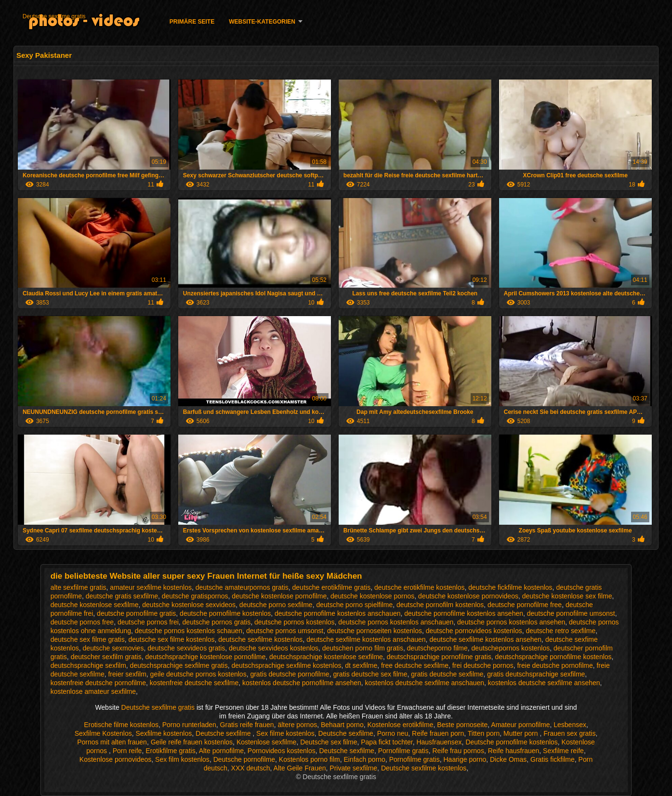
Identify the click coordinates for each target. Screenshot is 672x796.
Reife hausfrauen (514, 751)
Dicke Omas (508, 759)
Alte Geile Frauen (300, 768)
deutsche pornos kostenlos (295, 622)
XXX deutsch (251, 768)
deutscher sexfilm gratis (106, 657)
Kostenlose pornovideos (115, 759)
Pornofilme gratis (403, 751)
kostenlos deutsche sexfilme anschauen (425, 683)
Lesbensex (570, 725)
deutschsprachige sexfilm (88, 665)
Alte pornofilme (221, 751)
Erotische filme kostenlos (121, 725)
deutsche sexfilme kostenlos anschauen (366, 639)
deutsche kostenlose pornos (372, 596)
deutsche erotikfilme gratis (332, 587)
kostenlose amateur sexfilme (93, 691)
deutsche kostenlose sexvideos (189, 605)
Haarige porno (465, 759)
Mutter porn (521, 733)
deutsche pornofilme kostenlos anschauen (338, 613)
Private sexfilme (353, 768)
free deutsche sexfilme (415, 665)
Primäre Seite (192, 22)
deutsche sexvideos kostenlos (274, 648)
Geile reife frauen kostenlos (192, 742)
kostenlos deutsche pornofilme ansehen (302, 683)
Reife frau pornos (458, 751)
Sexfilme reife (563, 751)
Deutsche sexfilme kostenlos (424, 768)
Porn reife (127, 751)
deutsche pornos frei (148, 622)
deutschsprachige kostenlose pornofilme (205, 657)
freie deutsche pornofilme (555, 665)
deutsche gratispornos (195, 596)
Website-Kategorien (262, 22)
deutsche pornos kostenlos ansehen (511, 622)
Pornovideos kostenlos (282, 751)
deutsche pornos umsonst (285, 631)
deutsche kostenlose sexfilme (95, 605)
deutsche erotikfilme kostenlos (420, 587)
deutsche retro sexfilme (561, 631)
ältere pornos (297, 725)
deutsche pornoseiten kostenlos (375, 631)
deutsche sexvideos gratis (186, 648)
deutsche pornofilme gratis (136, 613)
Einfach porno (364, 759)
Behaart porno (342, 725)
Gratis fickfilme (553, 759)
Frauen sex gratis (569, 733)
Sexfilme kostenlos (164, 733)
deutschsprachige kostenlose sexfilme (326, 657)
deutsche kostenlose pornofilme (279, 596)
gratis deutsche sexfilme (447, 674)
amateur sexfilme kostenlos (151, 587)
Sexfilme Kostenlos (103, 733)
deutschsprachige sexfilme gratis (179, 665)
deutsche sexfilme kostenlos (260, 639)
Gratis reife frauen (247, 725)
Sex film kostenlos (182, 759)
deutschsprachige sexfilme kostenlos (286, 665)
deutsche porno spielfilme (354, 605)
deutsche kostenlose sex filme (567, 596)
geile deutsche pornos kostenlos (198, 674)
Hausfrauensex (439, 742)
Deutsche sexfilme (224, 733)
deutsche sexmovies (113, 648)
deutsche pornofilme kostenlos (225, 613)
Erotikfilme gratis (170, 751)
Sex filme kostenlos (285, 733)
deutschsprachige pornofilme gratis (439, 657)
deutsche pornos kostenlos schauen (189, 631)
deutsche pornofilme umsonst (571, 613)
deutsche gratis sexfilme (122, 596)
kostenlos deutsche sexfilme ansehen (544, 683)
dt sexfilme (361, 665)
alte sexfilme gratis (79, 587)
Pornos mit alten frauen (112, 742)
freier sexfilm (127, 674)
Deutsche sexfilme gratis (54, 16)
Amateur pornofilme (520, 725)
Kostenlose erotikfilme (400, 725)
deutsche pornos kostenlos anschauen (396, 622)
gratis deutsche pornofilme (290, 674)
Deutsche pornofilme (244, 759)
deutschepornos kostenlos (511, 648)
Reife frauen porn (438, 733)
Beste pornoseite (462, 725)
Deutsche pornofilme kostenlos (511, 742)
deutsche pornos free (82, 622)
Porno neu (393, 733)
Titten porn (484, 733)
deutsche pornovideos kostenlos (474, 631)
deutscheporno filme (437, 648)
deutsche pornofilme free (525, 605)
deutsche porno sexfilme (276, 605)
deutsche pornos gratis (217, 622)
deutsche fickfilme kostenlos (510, 587)
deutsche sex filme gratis (88, 639)
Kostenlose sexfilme (267, 742)
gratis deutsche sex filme (370, 674)
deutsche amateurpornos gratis (242, 587)
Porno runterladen (189, 725)
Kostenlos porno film (310, 759)
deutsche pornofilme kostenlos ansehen (464, 613)
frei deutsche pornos (483, 665)
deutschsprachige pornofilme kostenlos (553, 657)
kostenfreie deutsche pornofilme (98, 683)
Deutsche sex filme (329, 742)
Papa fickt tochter (387, 742)
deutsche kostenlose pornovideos (468, 596)
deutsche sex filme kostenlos (171, 639)
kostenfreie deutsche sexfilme (194, 683)
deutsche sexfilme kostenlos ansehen (485, 639)
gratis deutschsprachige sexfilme (536, 674)
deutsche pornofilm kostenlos (440, 605)
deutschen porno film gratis (363, 648)
